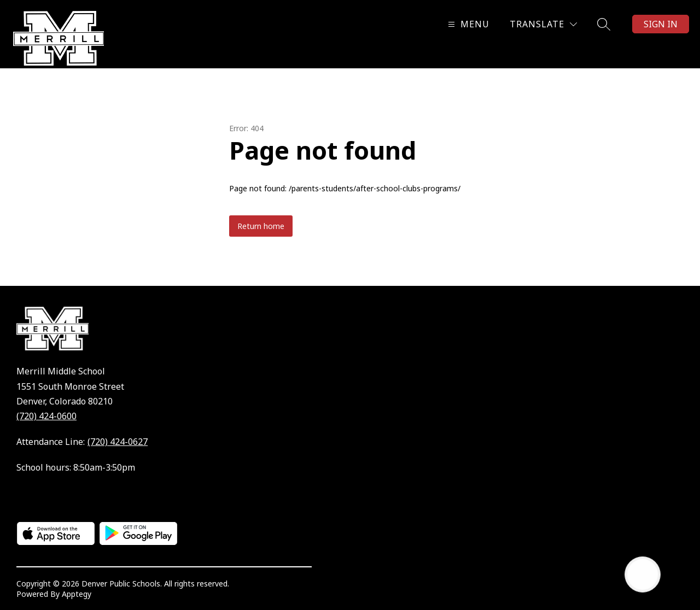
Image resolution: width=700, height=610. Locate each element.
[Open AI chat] (643, 574)
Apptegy (77, 594)
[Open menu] (467, 24)
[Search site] (604, 24)
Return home (261, 226)
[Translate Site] (543, 24)
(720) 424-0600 (46, 416)
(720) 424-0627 (118, 442)
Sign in (661, 24)
